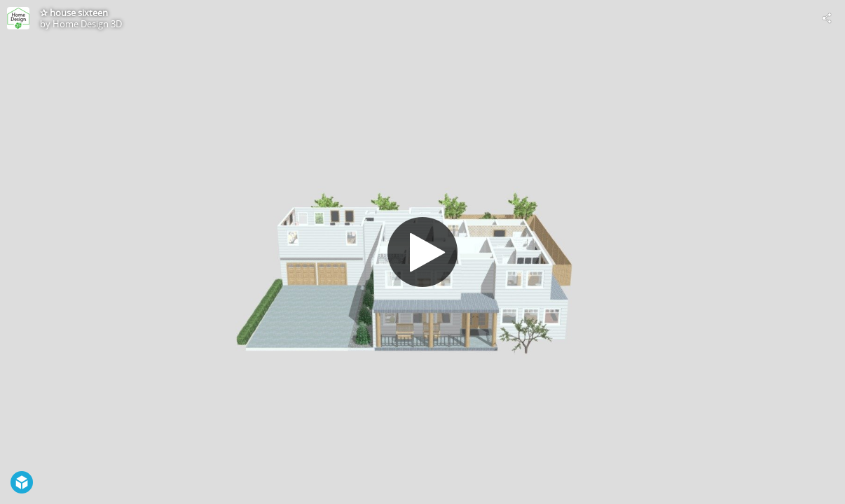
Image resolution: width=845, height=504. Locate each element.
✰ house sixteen (74, 13)
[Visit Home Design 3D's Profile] (18, 18)
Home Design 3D (87, 24)
